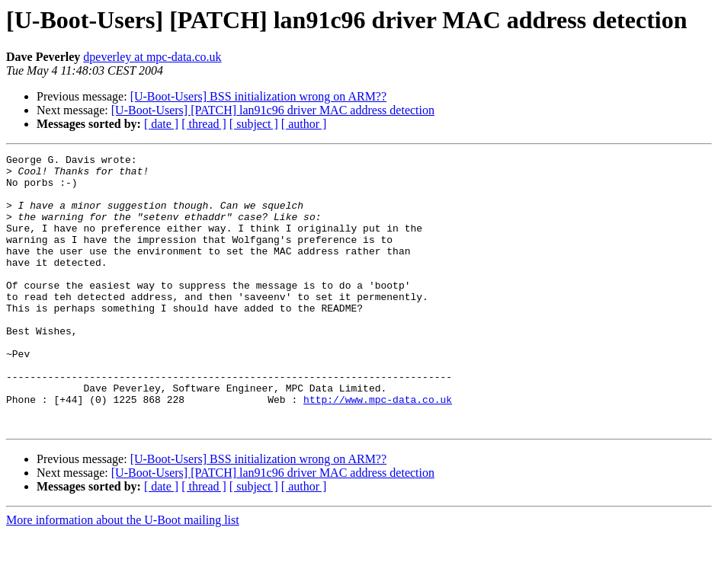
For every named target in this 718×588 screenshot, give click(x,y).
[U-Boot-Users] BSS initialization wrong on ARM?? (258, 96)
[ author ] (304, 124)
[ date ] (161, 124)
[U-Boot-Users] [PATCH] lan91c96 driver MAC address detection (273, 110)
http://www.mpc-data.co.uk (378, 449)
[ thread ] (204, 124)
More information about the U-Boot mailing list (123, 575)
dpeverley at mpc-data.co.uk (152, 57)
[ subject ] (254, 124)
